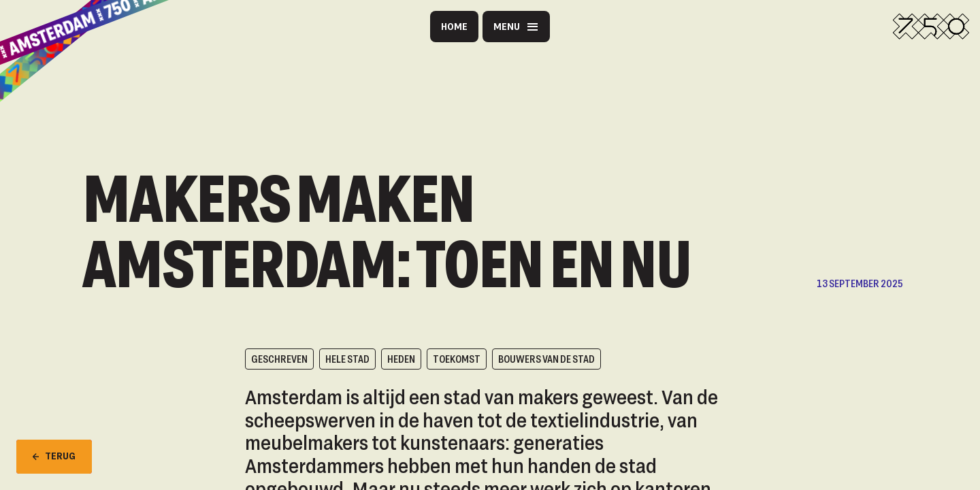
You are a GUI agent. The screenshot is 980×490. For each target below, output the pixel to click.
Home (454, 26)
